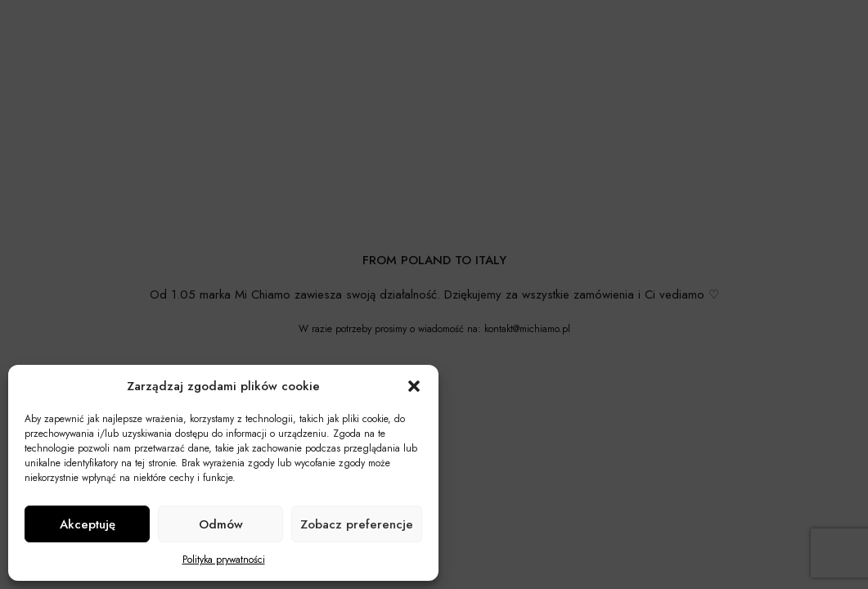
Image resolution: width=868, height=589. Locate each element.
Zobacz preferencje (357, 524)
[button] (414, 386)
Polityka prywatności (224, 560)
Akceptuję (88, 524)
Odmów (221, 524)
